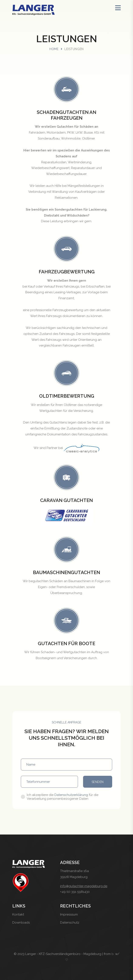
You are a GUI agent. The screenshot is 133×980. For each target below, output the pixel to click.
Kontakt (18, 914)
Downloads (21, 923)
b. (113, 954)
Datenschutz (70, 923)
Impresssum (69, 914)
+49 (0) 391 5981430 (75, 892)
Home (54, 49)
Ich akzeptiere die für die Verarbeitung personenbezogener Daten (63, 797)
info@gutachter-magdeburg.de (84, 886)
